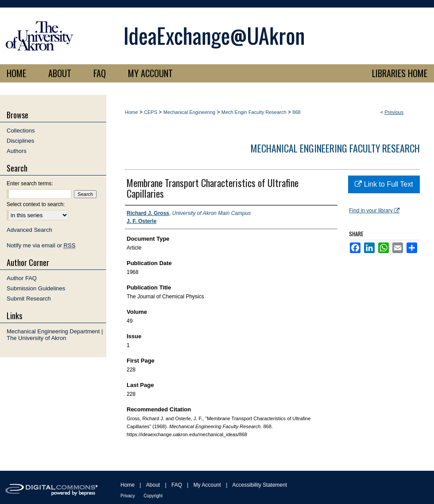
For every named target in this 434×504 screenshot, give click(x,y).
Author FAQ (22, 278)
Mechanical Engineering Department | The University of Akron (55, 335)
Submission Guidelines (36, 288)
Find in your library (374, 211)
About (153, 485)
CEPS (151, 112)
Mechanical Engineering (189, 112)
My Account (207, 485)
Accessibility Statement (260, 485)
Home (131, 112)
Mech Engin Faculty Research (254, 112)
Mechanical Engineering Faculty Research (335, 148)
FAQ (177, 485)
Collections (21, 131)
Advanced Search (29, 230)
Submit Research (29, 299)
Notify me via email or (41, 245)
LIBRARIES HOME (400, 73)
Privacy (128, 496)
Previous (394, 112)
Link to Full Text (384, 184)
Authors (17, 151)
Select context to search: (36, 204)
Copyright (153, 496)
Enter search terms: (30, 184)
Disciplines (20, 141)
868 (296, 112)
